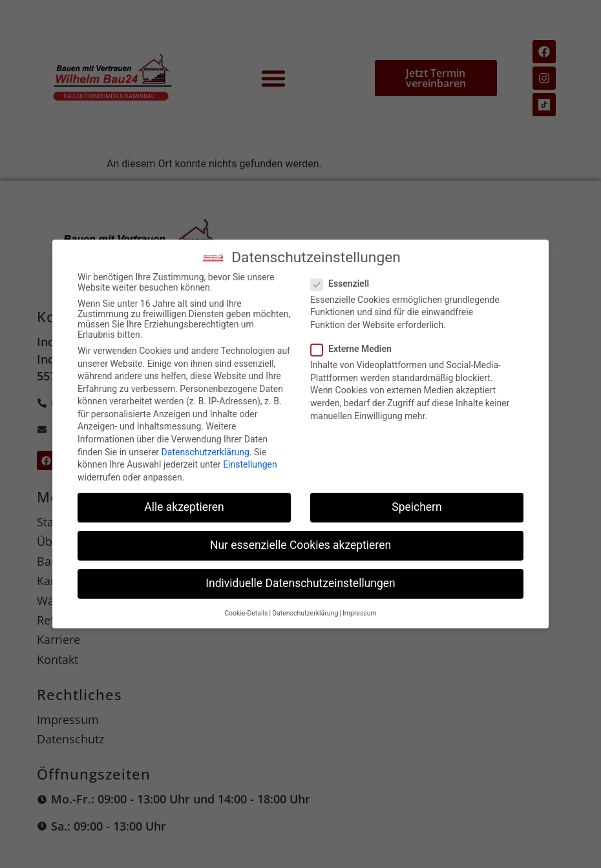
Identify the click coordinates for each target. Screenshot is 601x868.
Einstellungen (250, 464)
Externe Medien (355, 349)
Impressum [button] (360, 613)
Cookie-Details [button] (246, 613)
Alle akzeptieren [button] (184, 507)
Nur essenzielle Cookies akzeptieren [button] (300, 545)
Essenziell (344, 284)
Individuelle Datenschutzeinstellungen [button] (300, 583)
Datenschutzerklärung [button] (305, 613)
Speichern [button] (416, 507)
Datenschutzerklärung (206, 452)
